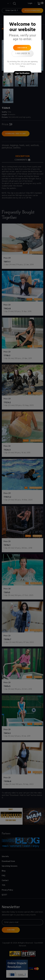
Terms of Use (20, 64)
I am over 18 (22, 48)
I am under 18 (23, 54)
